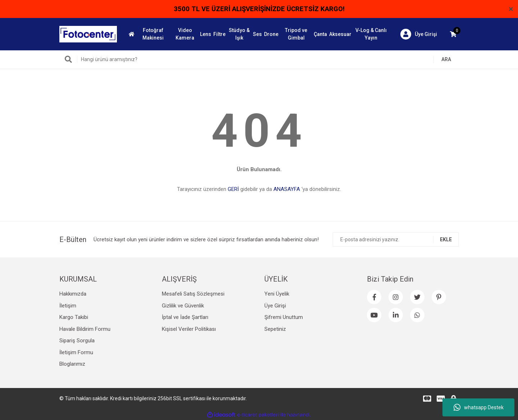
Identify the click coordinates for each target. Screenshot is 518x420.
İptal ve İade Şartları (185, 317)
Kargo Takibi (74, 317)
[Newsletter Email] (396, 239)
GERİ (233, 189)
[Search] (259, 59)
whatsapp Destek (479, 407)
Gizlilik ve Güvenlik (183, 306)
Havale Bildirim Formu (85, 329)
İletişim (68, 306)
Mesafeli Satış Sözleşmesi (193, 294)
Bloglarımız (72, 364)
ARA (446, 59)
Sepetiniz (275, 329)
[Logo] (88, 34)
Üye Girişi (275, 306)
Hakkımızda (73, 294)
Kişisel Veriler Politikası (189, 329)
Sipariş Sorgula (77, 341)
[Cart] (453, 34)
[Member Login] (419, 34)
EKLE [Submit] (446, 239)
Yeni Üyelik (277, 294)
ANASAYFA (287, 189)
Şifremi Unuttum (284, 317)
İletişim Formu (76, 352)
